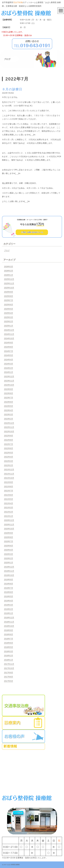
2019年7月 (9, 588)
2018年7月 (9, 639)
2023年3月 (9, 414)
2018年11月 (9, 622)
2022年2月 (9, 465)
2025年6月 (9, 305)
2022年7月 (9, 444)
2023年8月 (9, 393)
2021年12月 (9, 469)
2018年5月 (9, 647)
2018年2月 (9, 656)
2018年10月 (9, 626)
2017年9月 (9, 673)
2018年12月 (9, 618)
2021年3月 (9, 507)
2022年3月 (9, 461)
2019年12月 (9, 567)
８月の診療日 (12, 89)
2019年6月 (9, 592)
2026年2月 (9, 271)
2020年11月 (9, 524)
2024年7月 (9, 351)
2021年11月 (9, 474)
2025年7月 (9, 300)
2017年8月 (9, 677)
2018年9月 (9, 630)
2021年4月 (9, 503)
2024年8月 (9, 347)
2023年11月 (9, 381)
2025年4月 (9, 313)
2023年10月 (9, 385)
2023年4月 (9, 410)
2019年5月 (9, 596)
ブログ (7, 250)
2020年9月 (9, 533)
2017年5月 (9, 681)
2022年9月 (9, 436)
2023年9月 (9, 389)
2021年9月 (9, 482)
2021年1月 (9, 516)
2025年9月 (9, 292)
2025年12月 (9, 279)
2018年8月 (9, 634)
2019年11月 (9, 571)
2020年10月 (9, 529)
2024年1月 (9, 372)
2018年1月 (9, 660)
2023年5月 (9, 406)
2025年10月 (9, 288)
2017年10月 (9, 668)
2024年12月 (9, 330)
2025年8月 (9, 296)
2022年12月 (9, 423)
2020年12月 (9, 520)
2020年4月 (9, 550)
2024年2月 (9, 368)
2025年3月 (9, 317)
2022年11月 (9, 427)
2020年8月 (9, 537)
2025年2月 (9, 321)
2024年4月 (9, 360)
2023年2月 (9, 419)
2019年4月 (9, 601)
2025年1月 (9, 326)
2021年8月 (9, 486)
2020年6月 (9, 546)
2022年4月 (9, 457)
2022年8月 (9, 440)
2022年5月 (9, 453)
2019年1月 (9, 613)
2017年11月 (9, 664)
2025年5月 (9, 309)
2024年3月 (9, 364)
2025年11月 (9, 283)
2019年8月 (9, 584)
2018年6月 (9, 643)
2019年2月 (9, 609)
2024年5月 (9, 355)
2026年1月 (9, 275)
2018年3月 (9, 651)
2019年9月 (9, 580)
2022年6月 (9, 448)
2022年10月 (9, 431)
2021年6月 (9, 495)
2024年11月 (9, 334)
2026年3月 (9, 267)
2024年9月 (9, 343)
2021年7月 (9, 491)
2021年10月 (9, 478)
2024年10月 (9, 338)
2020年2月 (9, 558)
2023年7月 (9, 398)
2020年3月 (9, 554)
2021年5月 (9, 499)
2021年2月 (9, 512)
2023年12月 (9, 376)
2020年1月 (9, 563)
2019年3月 (9, 605)
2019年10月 (9, 575)
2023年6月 (9, 402)
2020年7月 (9, 541)
